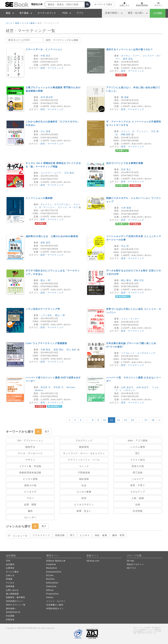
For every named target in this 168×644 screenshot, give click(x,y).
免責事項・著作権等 (16, 597)
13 (126, 420)
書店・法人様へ (136, 13)
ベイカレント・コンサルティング (138, 353)
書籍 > (18, 23)
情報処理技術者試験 (30, 473)
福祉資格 (84, 479)
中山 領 (125, 246)
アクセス (10, 583)
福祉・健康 (101, 535)
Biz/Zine (50, 579)
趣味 (30, 511)
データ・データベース (30, 453)
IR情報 (9, 579)
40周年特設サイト (55, 609)
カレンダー (30, 517)
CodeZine (51, 564)
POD (65, 13)
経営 (84, 498)
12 (119, 420)
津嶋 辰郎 (126, 134)
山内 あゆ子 (127, 387)
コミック (84, 466)
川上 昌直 (46, 131)
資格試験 (60, 535)
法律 (138, 505)
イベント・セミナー (56, 601)
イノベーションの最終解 (39, 198)
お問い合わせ (12, 590)
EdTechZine (52, 583)
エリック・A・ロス (68, 207)
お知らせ (10, 575)
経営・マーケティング (52, 68)
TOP (8, 561)
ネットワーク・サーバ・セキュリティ (84, 453)
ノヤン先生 (46, 315)
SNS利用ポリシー (15, 601)
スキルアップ (138, 492)
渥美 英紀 (58, 350)
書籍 (8, 13)
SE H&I (131, 561)
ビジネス (85, 535)
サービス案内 (12, 572)
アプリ (80, 13)
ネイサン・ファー (130, 56)
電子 (47, 432)
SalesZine (51, 586)
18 (153, 420)
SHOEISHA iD (13, 612)
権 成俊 (125, 97)
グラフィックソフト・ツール (84, 460)
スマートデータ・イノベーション (44, 49)
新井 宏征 (128, 59)
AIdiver (50, 597)
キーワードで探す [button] (103, 4)
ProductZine (52, 594)
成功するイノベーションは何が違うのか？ (130, 49)
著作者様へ (11, 609)
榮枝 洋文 (139, 280)
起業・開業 (30, 505)
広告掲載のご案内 (55, 605)
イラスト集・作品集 (30, 466)
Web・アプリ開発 (138, 441)
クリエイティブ (41, 535)
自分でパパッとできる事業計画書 (125, 163)
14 (133, 420)
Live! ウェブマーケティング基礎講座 (46, 343)
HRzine (50, 590)
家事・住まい (84, 511)
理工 (138, 453)
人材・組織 (138, 498)
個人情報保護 (12, 594)
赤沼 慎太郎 (47, 97)
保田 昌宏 (46, 243)
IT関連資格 (84, 473)
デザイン (30, 460)
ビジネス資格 (30, 479)
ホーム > (10, 23)
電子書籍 (24, 13)
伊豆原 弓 (46, 387)
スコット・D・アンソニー (135, 131)
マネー (30, 498)
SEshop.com (93, 561)
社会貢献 (10, 616)
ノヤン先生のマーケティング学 (43, 309)
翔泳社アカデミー (135, 564)
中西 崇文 (46, 56)
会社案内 (10, 564)
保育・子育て (138, 485)
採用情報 (10, 586)
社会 (84, 485)
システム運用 (138, 447)
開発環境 (84, 447)
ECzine (50, 575)
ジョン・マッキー (130, 319)
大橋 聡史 (46, 350)
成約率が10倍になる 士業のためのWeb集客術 (52, 236)
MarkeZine (52, 568)
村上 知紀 (72, 350)
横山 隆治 (126, 280)
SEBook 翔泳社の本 (56, 561)
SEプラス (131, 568)
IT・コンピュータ (18, 536)
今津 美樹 (126, 208)
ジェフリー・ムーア (51, 173)
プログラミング (84, 441)
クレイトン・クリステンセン (55, 204)
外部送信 (10, 620)
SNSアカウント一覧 (16, 605)
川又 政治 (69, 173)
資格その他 (30, 485)
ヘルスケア (138, 479)
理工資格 (138, 473)
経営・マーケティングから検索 (62, 40)
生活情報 (138, 511)
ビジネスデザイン (84, 505)
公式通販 (158, 13)
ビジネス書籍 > (29, 23)
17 (146, 420)
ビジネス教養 (84, 492)
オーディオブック (47, 13)
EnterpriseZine (54, 572)
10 (105, 420)
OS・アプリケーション (30, 441)
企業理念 (10, 568)
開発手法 (30, 447)
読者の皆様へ (112, 13)
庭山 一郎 (46, 280)
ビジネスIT (30, 492)
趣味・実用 (118, 535)
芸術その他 (138, 466)
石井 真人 (126, 169)
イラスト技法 (138, 460)
